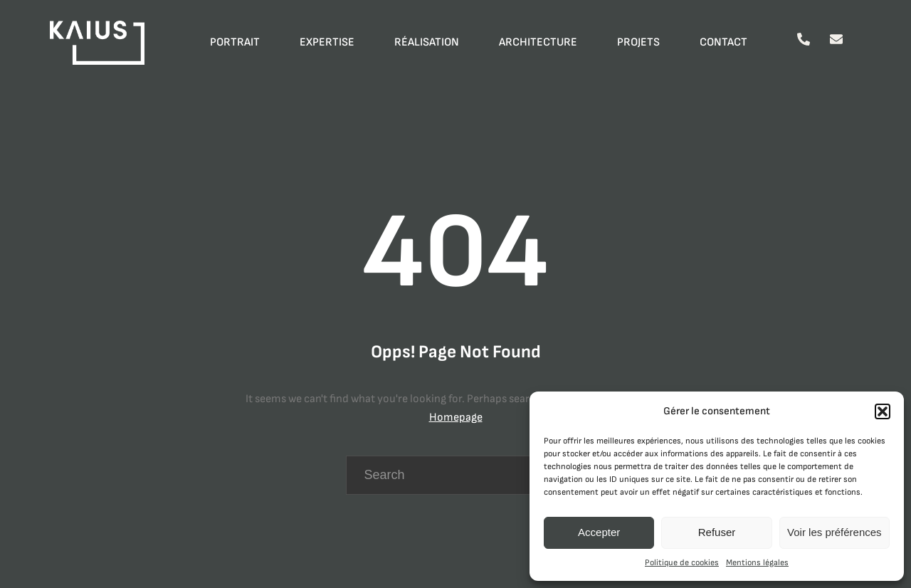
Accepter (599, 532)
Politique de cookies (682, 563)
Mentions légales (757, 563)
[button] (883, 411)
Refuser (717, 532)
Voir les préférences (834, 532)
